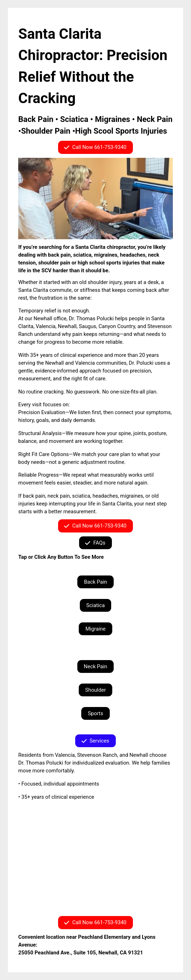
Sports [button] (96, 713)
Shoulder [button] (95, 690)
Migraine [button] (96, 629)
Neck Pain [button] (95, 666)
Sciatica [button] (95, 605)
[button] (95, 147)
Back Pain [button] (96, 582)
